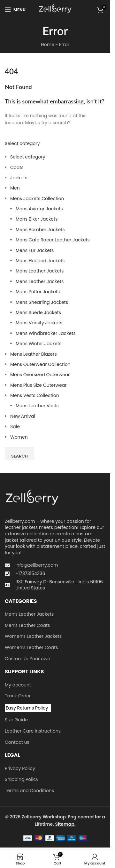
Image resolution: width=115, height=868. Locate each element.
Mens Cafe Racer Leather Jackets (53, 240)
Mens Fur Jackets (35, 250)
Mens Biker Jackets (37, 219)
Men (15, 188)
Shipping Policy (22, 779)
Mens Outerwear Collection (40, 364)
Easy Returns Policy (27, 708)
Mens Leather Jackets (40, 271)
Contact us (17, 742)
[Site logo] (55, 9)
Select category (22, 143)
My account (18, 685)
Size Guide (16, 720)
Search (19, 456)
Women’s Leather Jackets (33, 636)
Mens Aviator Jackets (39, 209)
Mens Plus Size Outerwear (38, 385)
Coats (17, 167)
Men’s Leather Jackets (29, 614)
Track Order (18, 696)
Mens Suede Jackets (38, 312)
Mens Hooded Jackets (40, 261)
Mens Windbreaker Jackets (46, 333)
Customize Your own (27, 659)
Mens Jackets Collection (37, 199)
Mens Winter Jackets (38, 344)
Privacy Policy (20, 769)
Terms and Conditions (29, 791)
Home (48, 45)
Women (19, 437)
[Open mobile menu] (15, 10)
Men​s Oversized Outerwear (40, 375)
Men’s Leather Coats (27, 625)
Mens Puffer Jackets (38, 292)
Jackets (19, 178)
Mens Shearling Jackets (42, 302)
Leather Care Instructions (33, 731)
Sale (15, 426)
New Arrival (23, 416)
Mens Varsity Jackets (39, 323)
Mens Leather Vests (37, 406)
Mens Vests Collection (35, 395)
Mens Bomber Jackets (40, 230)
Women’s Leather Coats (31, 648)
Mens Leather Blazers (34, 354)
